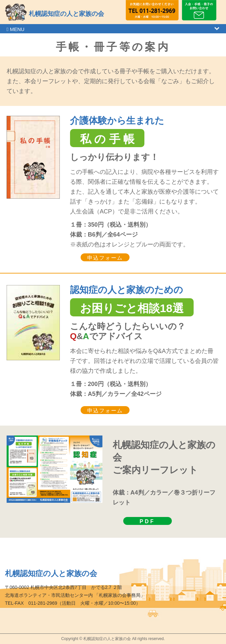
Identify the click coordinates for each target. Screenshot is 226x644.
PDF (148, 521)
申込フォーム (105, 258)
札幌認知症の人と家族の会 (66, 14)
